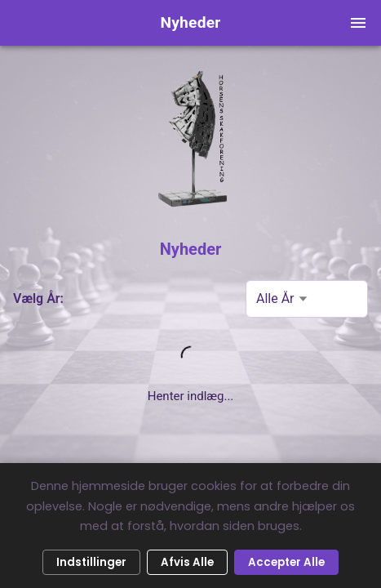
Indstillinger (91, 562)
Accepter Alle (286, 562)
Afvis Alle (187, 562)
